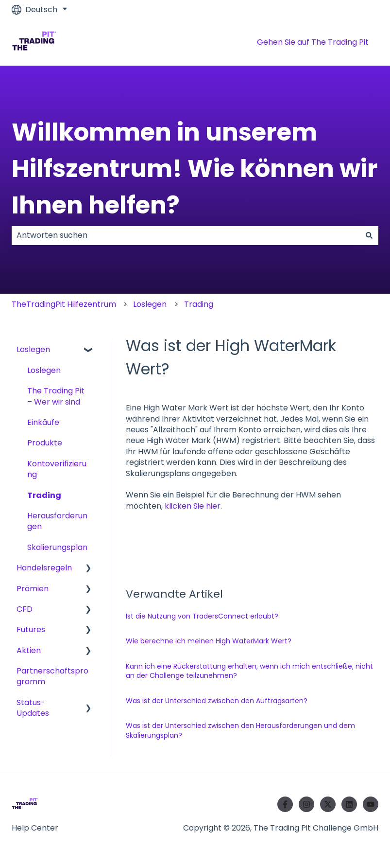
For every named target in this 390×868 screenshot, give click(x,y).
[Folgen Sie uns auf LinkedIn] (349, 804)
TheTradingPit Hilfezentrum (64, 304)
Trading (199, 304)
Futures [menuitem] (31, 629)
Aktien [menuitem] (29, 650)
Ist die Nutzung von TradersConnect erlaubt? (202, 616)
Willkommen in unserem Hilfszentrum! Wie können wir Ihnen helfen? (195, 169)
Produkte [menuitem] (45, 443)
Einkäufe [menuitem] (43, 422)
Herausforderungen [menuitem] (57, 521)
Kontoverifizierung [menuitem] (57, 469)
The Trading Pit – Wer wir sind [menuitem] (56, 396)
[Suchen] (369, 235)
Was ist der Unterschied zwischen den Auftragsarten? (217, 701)
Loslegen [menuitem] (33, 349)
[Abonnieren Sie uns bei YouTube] (371, 804)
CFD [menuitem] (25, 609)
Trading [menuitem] (44, 495)
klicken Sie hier (193, 506)
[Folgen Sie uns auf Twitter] (328, 804)
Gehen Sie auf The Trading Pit (313, 42)
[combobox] (186, 235)
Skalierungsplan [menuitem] (57, 547)
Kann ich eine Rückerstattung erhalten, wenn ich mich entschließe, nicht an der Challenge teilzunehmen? (249, 671)
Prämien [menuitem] (33, 589)
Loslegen (150, 304)
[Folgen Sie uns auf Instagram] (306, 804)
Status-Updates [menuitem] (33, 708)
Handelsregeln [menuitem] (44, 568)
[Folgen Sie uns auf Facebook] (285, 804)
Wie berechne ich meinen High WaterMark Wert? (209, 641)
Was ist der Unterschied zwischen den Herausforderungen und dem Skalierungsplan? (240, 730)
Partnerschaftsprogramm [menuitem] (52, 676)
